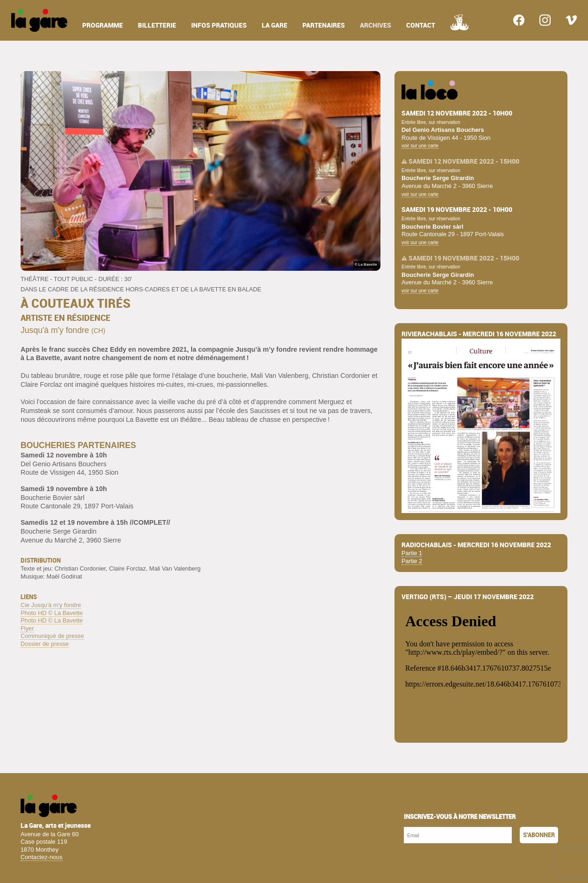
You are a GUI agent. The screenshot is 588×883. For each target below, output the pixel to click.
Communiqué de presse (52, 636)
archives (376, 25)
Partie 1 (412, 553)
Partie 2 (412, 561)
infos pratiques (219, 25)
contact (421, 25)
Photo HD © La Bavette (52, 613)
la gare (275, 25)
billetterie (157, 25)
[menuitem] (39, 20)
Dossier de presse (45, 644)
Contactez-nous (42, 857)
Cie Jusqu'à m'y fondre (51, 605)
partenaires (324, 25)
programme (103, 25)
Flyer (27, 628)
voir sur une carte (420, 146)
